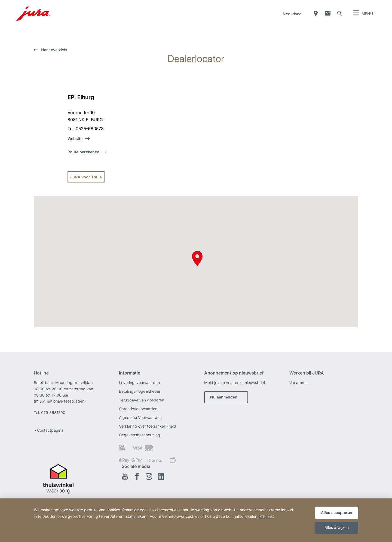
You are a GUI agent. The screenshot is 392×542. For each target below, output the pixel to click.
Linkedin (161, 476)
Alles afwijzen (337, 527)
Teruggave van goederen (142, 400)
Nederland (292, 14)
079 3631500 (53, 412)
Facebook (137, 476)
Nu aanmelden (224, 397)
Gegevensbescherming (140, 435)
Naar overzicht (54, 50)
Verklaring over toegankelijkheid (148, 426)
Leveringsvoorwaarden (139, 383)
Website (75, 138)
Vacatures (298, 383)
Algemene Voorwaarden (140, 417)
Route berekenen (83, 152)
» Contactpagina (49, 430)
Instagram (149, 476)
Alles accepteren (337, 512)
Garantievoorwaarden (138, 409)
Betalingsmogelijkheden (140, 391)
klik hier (266, 516)
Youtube (125, 476)
